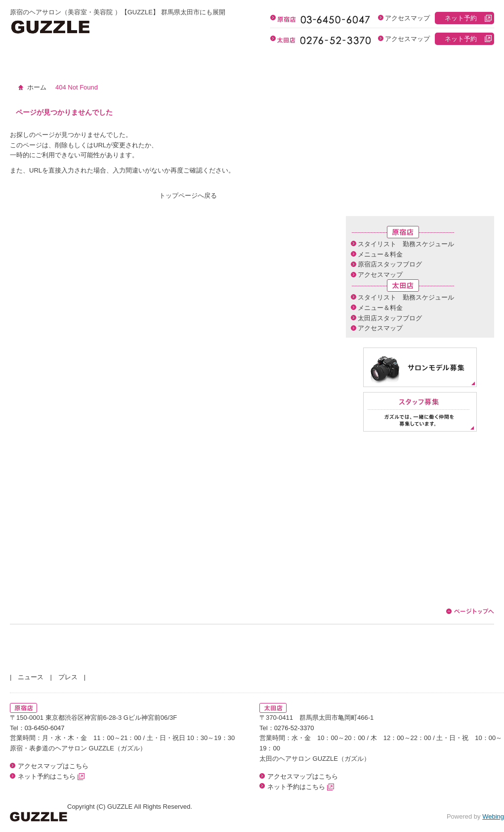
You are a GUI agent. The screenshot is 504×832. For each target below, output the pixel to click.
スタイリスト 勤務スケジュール (406, 244)
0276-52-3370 (294, 728)
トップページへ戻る (188, 196)
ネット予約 (461, 18)
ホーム (37, 87)
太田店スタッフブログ (390, 318)
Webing (493, 816)
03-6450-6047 (45, 728)
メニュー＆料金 (380, 254)
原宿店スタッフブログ (390, 264)
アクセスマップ (407, 18)
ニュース (31, 677)
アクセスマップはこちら (53, 766)
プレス (68, 677)
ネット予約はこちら (51, 776)
